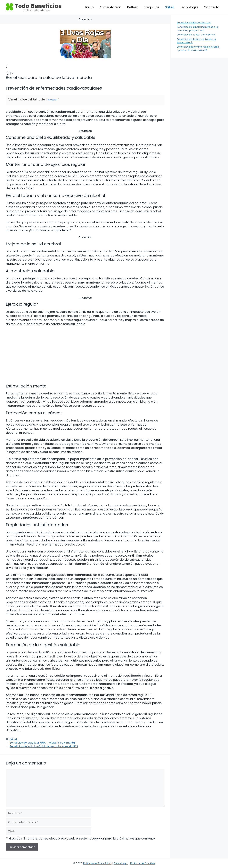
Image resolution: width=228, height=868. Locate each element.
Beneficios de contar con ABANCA (196, 35)
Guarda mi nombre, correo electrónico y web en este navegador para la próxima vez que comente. (82, 838)
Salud (170, 7)
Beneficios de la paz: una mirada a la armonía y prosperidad (197, 29)
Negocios (152, 7)
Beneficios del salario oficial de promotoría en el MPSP (44, 746)
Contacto (212, 7)
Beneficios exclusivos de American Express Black (196, 41)
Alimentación (110, 7)
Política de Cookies (143, 863)
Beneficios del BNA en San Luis (194, 23)
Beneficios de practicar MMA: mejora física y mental (43, 743)
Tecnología (189, 7)
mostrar (53, 100)
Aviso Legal (121, 863)
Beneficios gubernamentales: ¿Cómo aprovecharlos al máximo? (198, 48)
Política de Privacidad (97, 863)
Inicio (89, 7)
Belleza (133, 7)
